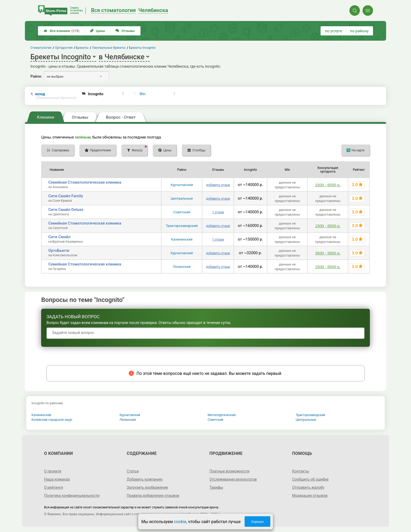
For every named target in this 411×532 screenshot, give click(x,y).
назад (56, 96)
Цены (98, 31)
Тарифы (216, 487)
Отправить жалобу (308, 487)
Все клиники (62, 31)
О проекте (53, 471)
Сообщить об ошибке (310, 479)
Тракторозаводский (182, 226)
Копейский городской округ (52, 420)
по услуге (334, 31)
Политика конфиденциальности (72, 496)
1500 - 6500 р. (328, 185)
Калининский (182, 239)
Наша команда (57, 479)
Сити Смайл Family (66, 196)
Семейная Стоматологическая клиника (85, 182)
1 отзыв (218, 212)
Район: (36, 76)
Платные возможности (229, 471)
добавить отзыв (218, 185)
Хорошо (257, 522)
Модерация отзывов (310, 496)
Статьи (133, 471)
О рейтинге (54, 487)
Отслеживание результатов (233, 479)
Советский (182, 212)
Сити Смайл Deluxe (66, 210)
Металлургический (222, 415)
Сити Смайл (59, 237)
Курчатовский (182, 185)
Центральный (182, 198)
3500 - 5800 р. (328, 253)
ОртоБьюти (59, 251)
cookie (180, 522)
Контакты (300, 471)
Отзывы (125, 31)
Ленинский (182, 267)
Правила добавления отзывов (153, 496)
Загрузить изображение (147, 487)
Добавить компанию (145, 479)
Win (143, 94)
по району (359, 31)
